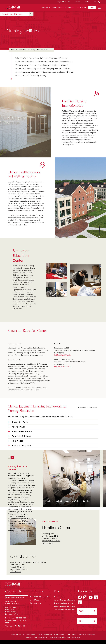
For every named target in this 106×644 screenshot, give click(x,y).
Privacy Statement (59, 634)
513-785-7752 (48, 543)
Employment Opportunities (63, 603)
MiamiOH (14, 50)
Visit (70, 2)
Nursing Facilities (43, 50)
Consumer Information (30, 634)
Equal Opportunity (16, 634)
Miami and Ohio (35, 603)
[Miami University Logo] (13, 8)
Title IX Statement (72, 634)
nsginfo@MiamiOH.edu (51, 541)
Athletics (71, 8)
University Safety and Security (65, 606)
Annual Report (35, 600)
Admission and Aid (59, 8)
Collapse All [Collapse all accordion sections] (93, 407)
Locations (77, 2)
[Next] (12, 457)
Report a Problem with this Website (60, 637)
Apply (92, 8)
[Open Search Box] (100, 2)
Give (94, 2)
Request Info (62, 2)
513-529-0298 (16, 572)
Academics (46, 8)
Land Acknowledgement (45, 634)
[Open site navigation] (99, 8)
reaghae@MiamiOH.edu (63, 366)
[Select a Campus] (17, 597)
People (56, 597)
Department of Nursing (12, 14)
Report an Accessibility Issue (87, 634)
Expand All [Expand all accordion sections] (82, 407)
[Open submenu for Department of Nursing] (31, 14)
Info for (87, 2)
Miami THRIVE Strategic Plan (40, 597)
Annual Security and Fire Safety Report (37, 637)
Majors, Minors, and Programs (64, 600)
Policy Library (76, 637)
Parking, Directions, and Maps (65, 609)
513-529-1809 (21, 618)
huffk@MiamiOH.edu (62, 355)
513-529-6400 (20, 626)
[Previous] (9, 457)
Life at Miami (82, 8)
